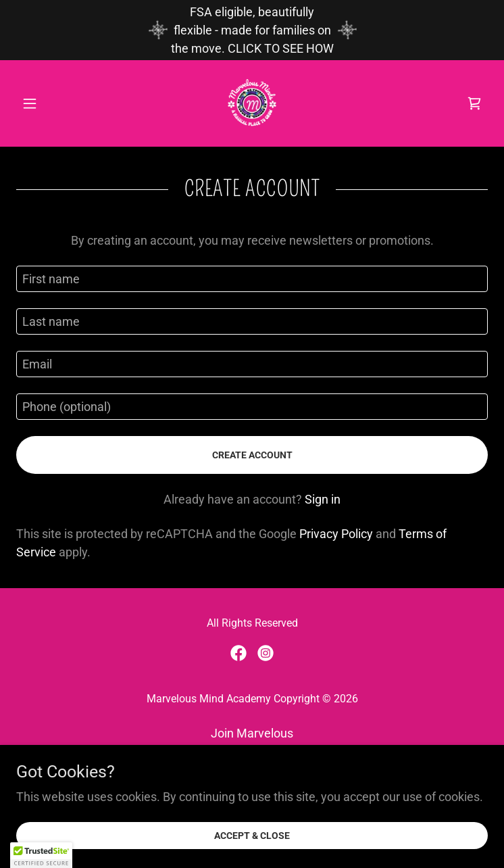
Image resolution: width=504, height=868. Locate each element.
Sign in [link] (323, 499)
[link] (252, 103)
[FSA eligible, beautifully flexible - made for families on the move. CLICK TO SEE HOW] (252, 30)
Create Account (252, 455)
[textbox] (252, 279)
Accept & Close (252, 836)
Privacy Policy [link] (336, 534)
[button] (52, 103)
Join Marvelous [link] (252, 733)
